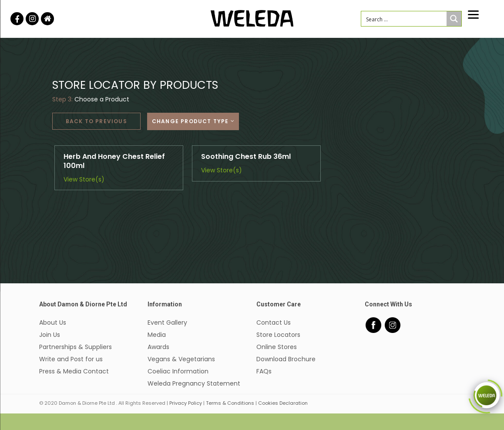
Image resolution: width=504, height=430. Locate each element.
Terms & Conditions (230, 403)
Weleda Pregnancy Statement (194, 383)
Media (157, 335)
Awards (158, 347)
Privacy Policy (186, 403)
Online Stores (277, 347)
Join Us (50, 335)
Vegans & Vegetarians (181, 359)
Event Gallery (167, 322)
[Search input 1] (404, 19)
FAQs (264, 371)
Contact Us (274, 322)
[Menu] (473, 14)
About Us (53, 322)
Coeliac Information (178, 371)
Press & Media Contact (74, 371)
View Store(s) (84, 179)
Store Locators (278, 335)
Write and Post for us (71, 359)
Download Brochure (286, 359)
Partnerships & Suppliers (76, 347)
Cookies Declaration (283, 403)
